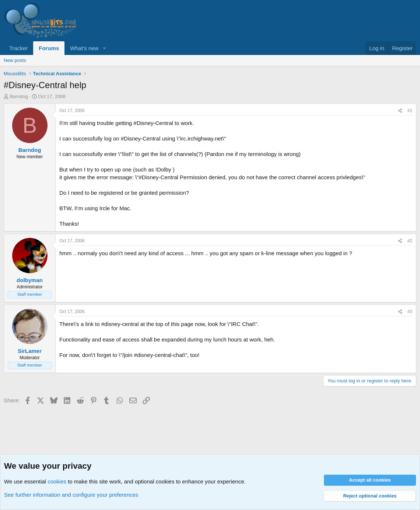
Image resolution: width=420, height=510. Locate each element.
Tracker (18, 48)
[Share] (400, 111)
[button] (104, 48)
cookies (57, 481)
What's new (84, 48)
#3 (410, 312)
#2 (410, 241)
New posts (15, 60)
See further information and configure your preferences (71, 495)
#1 (410, 111)
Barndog (19, 96)
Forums (49, 48)
